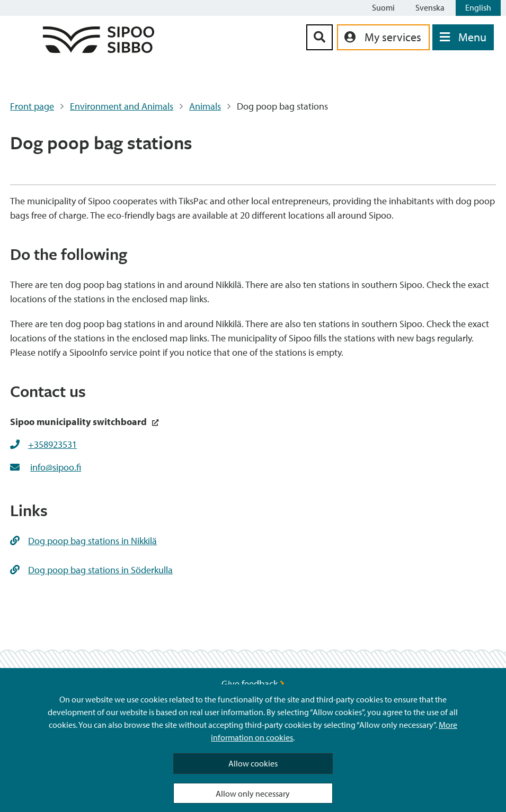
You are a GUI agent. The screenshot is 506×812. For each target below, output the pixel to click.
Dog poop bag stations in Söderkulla (91, 570)
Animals (205, 106)
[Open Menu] (463, 37)
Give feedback (253, 684)
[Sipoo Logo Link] (99, 49)
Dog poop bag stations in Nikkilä (83, 541)
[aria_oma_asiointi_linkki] (383, 37)
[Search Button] (319, 37)
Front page (32, 106)
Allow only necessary (253, 793)
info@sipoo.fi (56, 467)
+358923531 (52, 444)
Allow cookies (253, 763)
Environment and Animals (122, 106)
